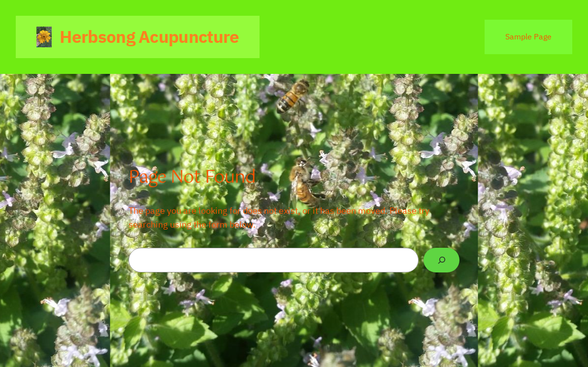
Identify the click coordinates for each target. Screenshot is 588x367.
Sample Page (528, 36)
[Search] (441, 260)
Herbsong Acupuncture (149, 36)
